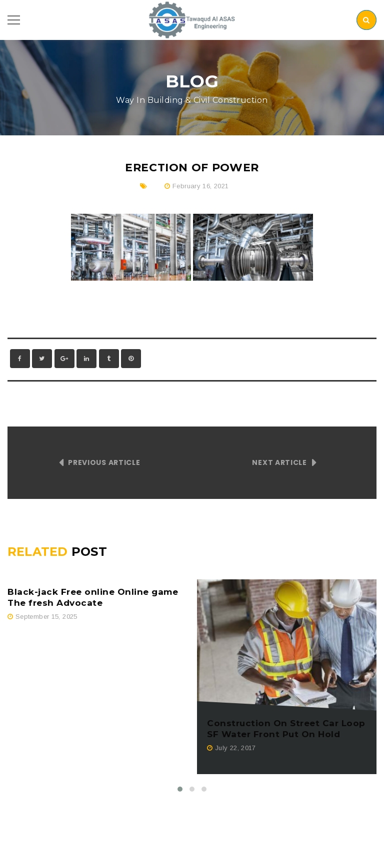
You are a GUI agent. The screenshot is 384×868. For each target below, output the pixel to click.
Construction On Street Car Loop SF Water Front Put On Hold (286, 729)
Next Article (279, 462)
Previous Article (104, 462)
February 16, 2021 (201, 186)
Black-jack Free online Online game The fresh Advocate (93, 597)
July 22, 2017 (235, 748)
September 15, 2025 (46, 617)
